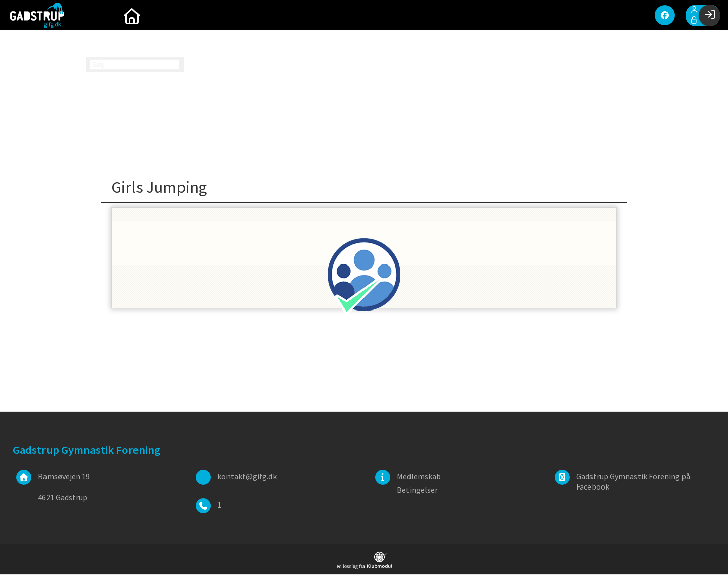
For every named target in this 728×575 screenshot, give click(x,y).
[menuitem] (101, 15)
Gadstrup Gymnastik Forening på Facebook (633, 482)
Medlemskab (419, 477)
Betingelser (417, 490)
